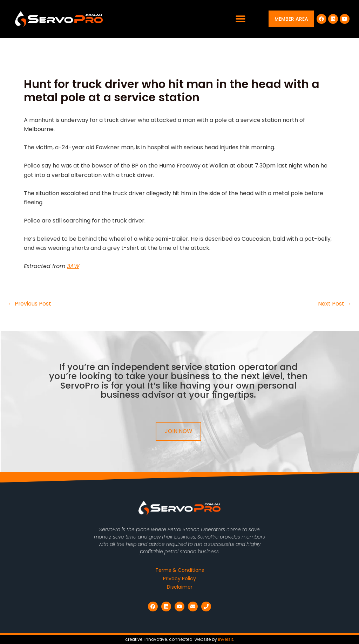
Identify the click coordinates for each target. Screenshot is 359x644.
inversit (226, 639)
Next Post (335, 304)
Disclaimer (180, 587)
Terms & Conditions (180, 570)
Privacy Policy (179, 578)
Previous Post (30, 304)
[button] (241, 19)
